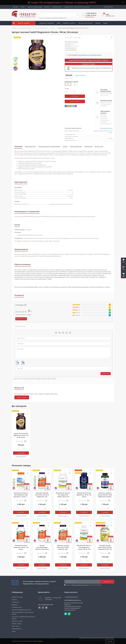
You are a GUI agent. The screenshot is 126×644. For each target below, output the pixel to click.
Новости (14, 600)
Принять (110, 641)
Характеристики (30, 146)
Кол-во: (67, 89)
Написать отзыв (21, 319)
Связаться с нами (17, 621)
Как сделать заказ (17, 597)
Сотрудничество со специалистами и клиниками (77, 7)
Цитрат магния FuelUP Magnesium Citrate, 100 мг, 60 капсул (21, 435)
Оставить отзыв (106, 374)
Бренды (98, 23)
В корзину (75, 96)
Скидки (105, 23)
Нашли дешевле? (80, 75)
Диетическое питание (86, 23)
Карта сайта (15, 626)
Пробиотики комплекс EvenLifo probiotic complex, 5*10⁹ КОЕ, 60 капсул (91, 68)
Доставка (16, 7)
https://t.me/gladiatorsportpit (46, 608)
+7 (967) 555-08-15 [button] (72, 597)
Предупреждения (76, 146)
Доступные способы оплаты (104, 90)
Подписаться (107, 582)
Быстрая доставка (105, 100)
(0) (80, 37)
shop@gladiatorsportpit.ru (73, 600)
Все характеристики (106, 128)
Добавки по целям (70, 23)
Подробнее (40, 641)
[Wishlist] (106, 37)
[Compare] (111, 37)
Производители (17, 629)
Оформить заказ (110, 16)
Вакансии (15, 605)
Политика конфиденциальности (80, 585)
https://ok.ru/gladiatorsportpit (43, 608)
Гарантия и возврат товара (35, 7)
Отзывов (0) (88, 146)
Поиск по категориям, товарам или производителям (53, 18)
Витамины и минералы (47, 23)
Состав (65, 146)
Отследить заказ (57, 7)
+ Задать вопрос (22, 397)
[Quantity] (70, 91)
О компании (15, 602)
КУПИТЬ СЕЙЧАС (75, 101)
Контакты (47, 7)
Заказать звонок (90, 17)
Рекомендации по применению (49, 146)
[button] (123, 275)
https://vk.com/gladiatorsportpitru (39, 608)
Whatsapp (69, 614)
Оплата (23, 7)
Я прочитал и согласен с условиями (84, 585)
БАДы (59, 23)
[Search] (77, 15)
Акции (41, 27)
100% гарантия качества (104, 112)
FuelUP (76, 42)
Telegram (66, 614)
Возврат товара (17, 624)
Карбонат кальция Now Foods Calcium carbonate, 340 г (63, 547)
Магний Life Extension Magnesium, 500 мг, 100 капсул (84, 495)
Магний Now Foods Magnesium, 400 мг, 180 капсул (21, 547)
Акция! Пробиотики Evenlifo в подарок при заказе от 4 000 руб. (89, 60)
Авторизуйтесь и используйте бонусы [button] (90, 55)
